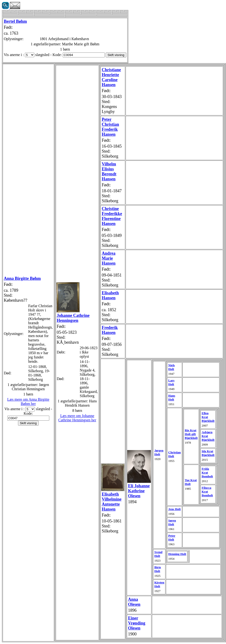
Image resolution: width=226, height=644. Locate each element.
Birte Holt (158, 569)
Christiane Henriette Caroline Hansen (111, 77)
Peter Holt (172, 538)
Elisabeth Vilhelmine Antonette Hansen (111, 502)
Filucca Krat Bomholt (207, 491)
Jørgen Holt (159, 452)
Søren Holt (172, 522)
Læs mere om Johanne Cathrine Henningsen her (77, 418)
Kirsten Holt (159, 584)
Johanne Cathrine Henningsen (73, 318)
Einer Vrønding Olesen (137, 623)
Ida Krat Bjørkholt (208, 453)
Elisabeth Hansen (110, 295)
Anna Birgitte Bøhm (22, 278)
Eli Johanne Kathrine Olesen (139, 491)
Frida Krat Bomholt (207, 472)
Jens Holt (174, 509)
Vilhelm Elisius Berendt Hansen (109, 172)
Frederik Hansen (110, 330)
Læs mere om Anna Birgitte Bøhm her (28, 402)
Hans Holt (172, 397)
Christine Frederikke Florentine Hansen (112, 216)
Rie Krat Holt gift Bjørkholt (191, 434)
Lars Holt (171, 382)
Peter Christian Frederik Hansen (110, 127)
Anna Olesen (134, 602)
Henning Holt (177, 554)
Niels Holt (171, 367)
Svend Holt (158, 554)
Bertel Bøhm (15, 21)
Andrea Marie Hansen (108, 258)
